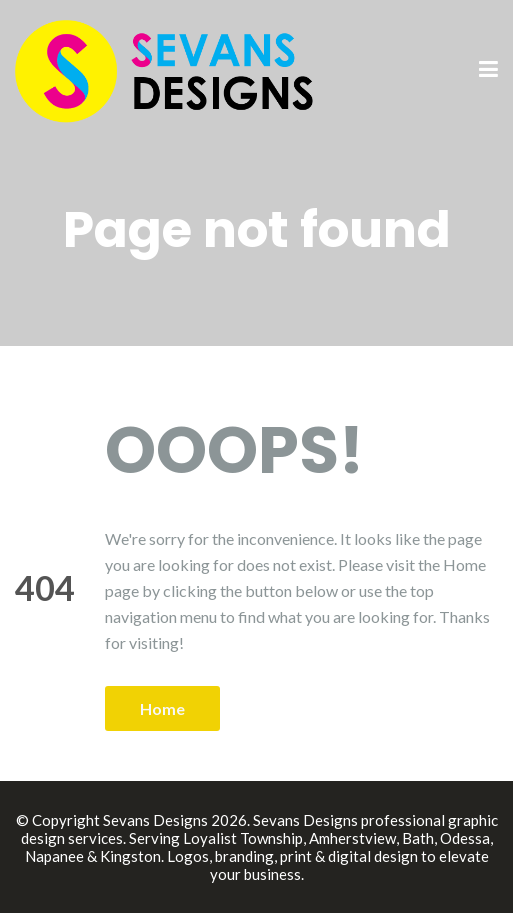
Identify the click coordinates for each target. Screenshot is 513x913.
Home (162, 708)
